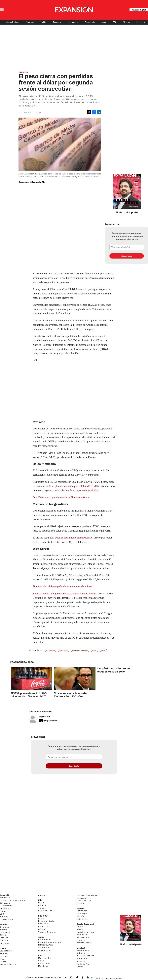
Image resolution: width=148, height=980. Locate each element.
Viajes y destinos (85, 956)
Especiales (82, 919)
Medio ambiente (47, 958)
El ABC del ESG (84, 901)
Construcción (45, 939)
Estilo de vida (45, 911)
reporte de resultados (87, 490)
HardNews (50, 650)
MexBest (81, 948)
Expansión (44, 716)
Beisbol (80, 929)
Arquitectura (45, 948)
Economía (57, 22)
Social (41, 961)
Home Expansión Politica (13, 900)
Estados (4, 938)
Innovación (82, 898)
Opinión (4, 940)
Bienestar (81, 961)
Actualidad (82, 911)
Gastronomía (83, 950)
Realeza (4, 954)
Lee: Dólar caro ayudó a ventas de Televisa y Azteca (61, 497)
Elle (40, 900)
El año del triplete (127, 212)
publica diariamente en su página (73, 538)
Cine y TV (43, 926)
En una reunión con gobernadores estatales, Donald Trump (65, 593)
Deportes (43, 924)
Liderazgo (82, 913)
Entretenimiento (46, 921)
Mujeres (126, 22)
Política (44, 22)
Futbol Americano (85, 932)
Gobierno (5, 927)
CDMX (3, 935)
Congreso (5, 932)
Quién (3, 948)
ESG (115, 22)
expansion (91, 978)
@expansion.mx (77, 977)
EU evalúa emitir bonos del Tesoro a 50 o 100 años (70, 695)
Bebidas (81, 953)
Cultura (42, 895)
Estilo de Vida (84, 964)
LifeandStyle (7, 919)
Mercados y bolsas (80, 650)
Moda (3, 959)
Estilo (41, 918)
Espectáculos (7, 951)
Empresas (30, 22)
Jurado (80, 967)
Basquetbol (82, 935)
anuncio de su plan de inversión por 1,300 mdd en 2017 (69, 486)
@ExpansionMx (37, 182)
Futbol (80, 926)
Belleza (4, 962)
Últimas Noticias (12, 22)
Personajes (82, 958)
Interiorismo (44, 950)
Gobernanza (44, 963)
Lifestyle (81, 940)
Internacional (73, 22)
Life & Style (44, 916)
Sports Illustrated (85, 924)
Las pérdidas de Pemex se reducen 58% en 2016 (113, 670)
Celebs (42, 908)
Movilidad (43, 966)
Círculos (4, 956)
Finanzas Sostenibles (88, 895)
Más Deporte (83, 937)
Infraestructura (46, 945)
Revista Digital (139, 10)
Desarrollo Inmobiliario (50, 942)
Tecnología (90, 22)
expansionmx (68, 978)
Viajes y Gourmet (9, 964)
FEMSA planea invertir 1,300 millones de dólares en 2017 (28, 695)
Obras (104, 22)
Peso (103, 650)
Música (42, 929)
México (4, 930)
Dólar (94, 650)
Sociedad (5, 943)
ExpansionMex (85, 978)
